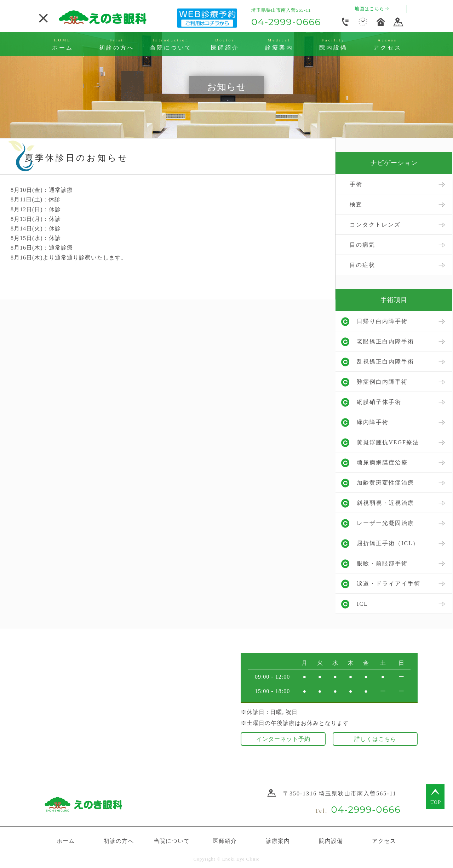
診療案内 (278, 841)
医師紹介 (225, 841)
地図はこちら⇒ (372, 9)
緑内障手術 (373, 422)
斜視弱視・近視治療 (385, 503)
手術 (356, 184)
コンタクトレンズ (375, 225)
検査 (356, 204)
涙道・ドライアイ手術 (389, 584)
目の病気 (362, 245)
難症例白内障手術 (382, 382)
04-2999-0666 (286, 22)
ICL (362, 604)
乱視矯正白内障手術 (385, 362)
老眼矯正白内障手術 (385, 341)
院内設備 (331, 841)
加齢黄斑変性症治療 (385, 483)
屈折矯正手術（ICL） (388, 543)
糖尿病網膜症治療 (382, 462)
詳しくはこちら (375, 739)
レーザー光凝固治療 (385, 523)
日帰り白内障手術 (382, 321)
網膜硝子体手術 (379, 402)
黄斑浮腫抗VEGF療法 (388, 442)
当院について (172, 841)
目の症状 (362, 265)
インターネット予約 (283, 739)
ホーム (66, 841)
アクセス (384, 841)
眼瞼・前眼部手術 (382, 563)
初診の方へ (119, 841)
